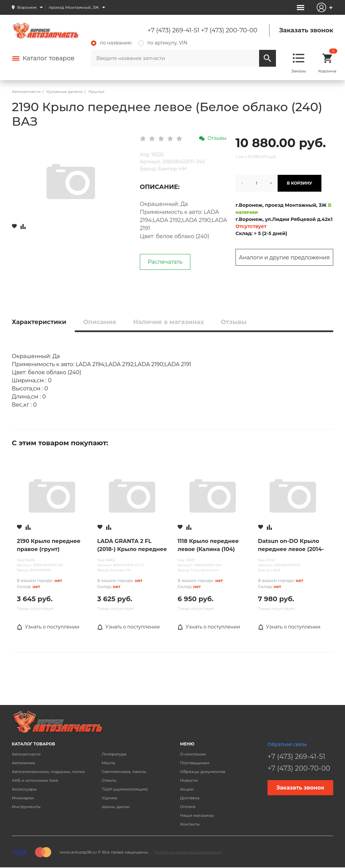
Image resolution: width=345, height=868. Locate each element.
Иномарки (23, 798)
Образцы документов (203, 771)
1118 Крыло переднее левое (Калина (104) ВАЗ (208, 546)
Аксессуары (24, 789)
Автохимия (23, 763)
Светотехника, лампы (124, 771)
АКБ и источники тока (35, 780)
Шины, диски (116, 807)
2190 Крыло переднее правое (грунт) (49, 545)
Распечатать (165, 262)
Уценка (109, 798)
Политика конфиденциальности (188, 852)
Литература (114, 754)
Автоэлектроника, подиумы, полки (48, 771)
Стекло (109, 780)
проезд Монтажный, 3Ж (74, 7)
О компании (193, 754)
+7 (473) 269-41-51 (174, 30)
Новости (189, 780)
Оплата (188, 807)
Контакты (190, 824)
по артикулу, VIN (163, 43)
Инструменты (26, 807)
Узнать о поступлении (48, 627)
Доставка (190, 798)
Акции (187, 789)
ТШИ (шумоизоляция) (125, 789)
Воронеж (27, 7)
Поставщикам (195, 763)
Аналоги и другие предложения (284, 258)
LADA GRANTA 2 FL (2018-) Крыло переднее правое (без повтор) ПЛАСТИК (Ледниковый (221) (132, 546)
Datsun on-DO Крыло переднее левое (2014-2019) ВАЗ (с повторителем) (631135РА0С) (291, 546)
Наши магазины (197, 815)
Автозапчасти (26, 754)
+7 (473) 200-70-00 (229, 30)
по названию (111, 43)
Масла (108, 763)
